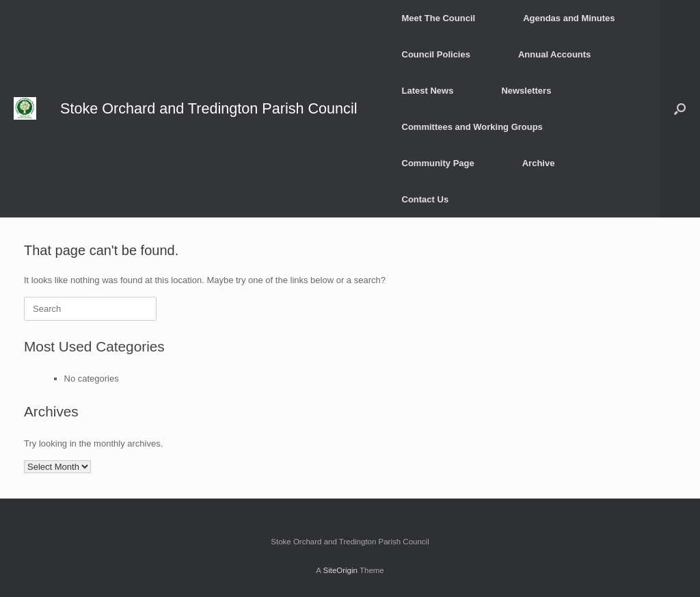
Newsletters (526, 91)
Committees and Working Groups (472, 127)
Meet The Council (439, 18)
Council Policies (436, 54)
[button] (680, 109)
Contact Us (426, 199)
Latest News (428, 91)
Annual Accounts (554, 54)
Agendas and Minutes (569, 18)
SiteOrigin (340, 570)
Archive (539, 163)
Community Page (438, 163)
